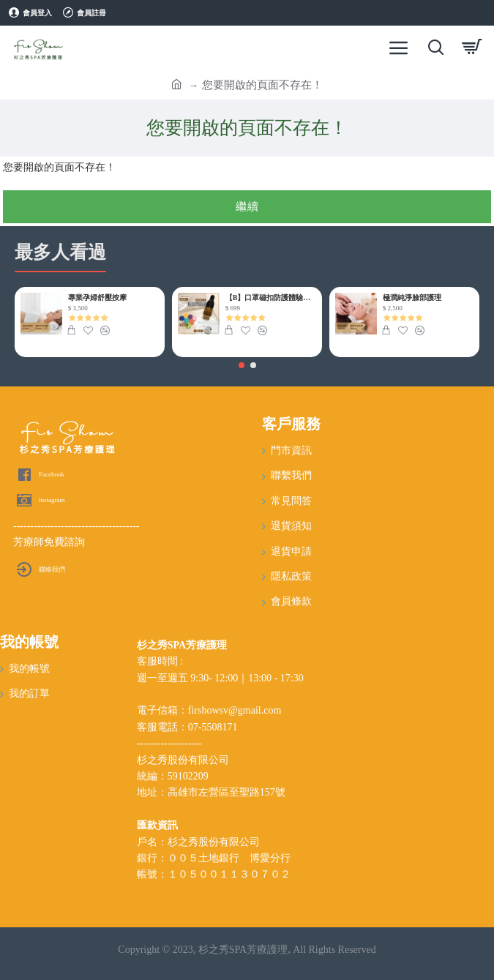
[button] (242, 365)
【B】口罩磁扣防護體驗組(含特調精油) (271, 298)
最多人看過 (60, 252)
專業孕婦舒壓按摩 (97, 298)
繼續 (247, 206)
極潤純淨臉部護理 (412, 298)
